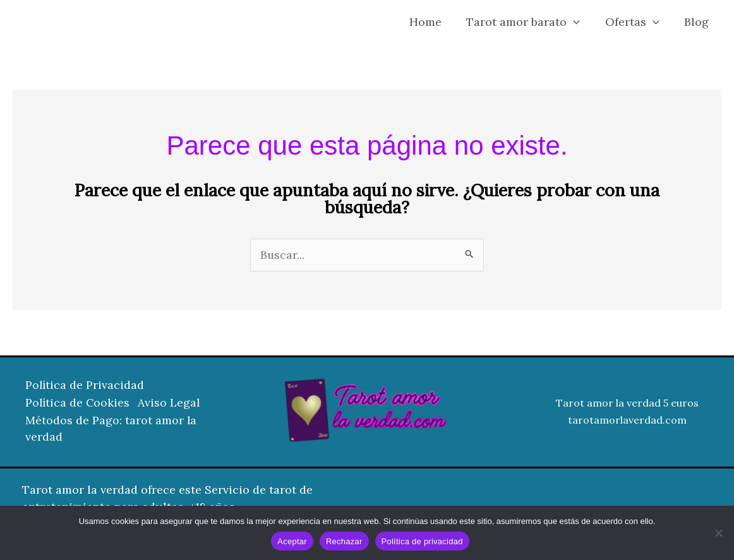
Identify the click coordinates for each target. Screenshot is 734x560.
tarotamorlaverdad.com (627, 420)
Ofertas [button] (635, 22)
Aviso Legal (172, 404)
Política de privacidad (422, 541)
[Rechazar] (718, 533)
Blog (698, 22)
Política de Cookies (78, 404)
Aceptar (292, 541)
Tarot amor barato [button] (529, 22)
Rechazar (344, 541)
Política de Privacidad (85, 387)
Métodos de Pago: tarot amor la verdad (111, 429)
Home (433, 22)
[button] (579, 22)
